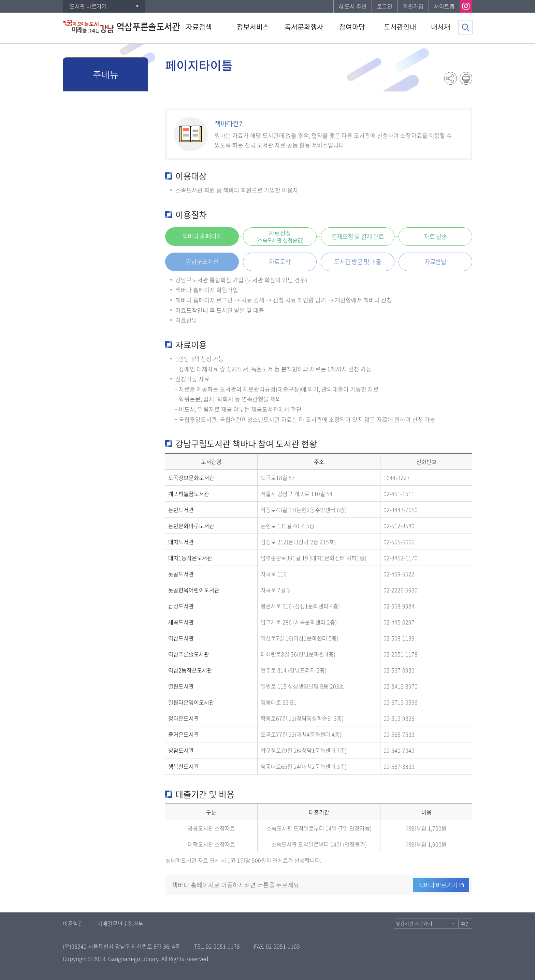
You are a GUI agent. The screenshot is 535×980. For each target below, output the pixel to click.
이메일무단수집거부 (120, 923)
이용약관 (73, 923)
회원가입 (413, 6)
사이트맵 (444, 6)
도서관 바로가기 (88, 6)
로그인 (385, 6)
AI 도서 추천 (353, 6)
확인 (465, 924)
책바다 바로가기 (438, 885)
